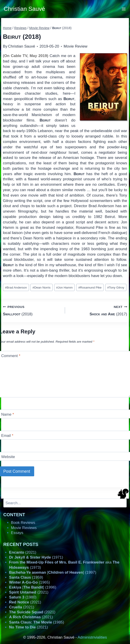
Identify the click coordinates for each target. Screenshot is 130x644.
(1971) (36, 557)
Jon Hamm (64, 288)
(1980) (23, 597)
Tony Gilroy (116, 288)
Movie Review (76, 46)
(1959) (26, 577)
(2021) (23, 552)
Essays (17, 533)
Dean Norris (42, 288)
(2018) (32, 310)
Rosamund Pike (90, 288)
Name (8, 414)
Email (7, 436)
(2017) (98, 310)
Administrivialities (92, 637)
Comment (11, 356)
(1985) (37, 622)
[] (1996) (33, 587)
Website (8, 457)
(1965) (29, 582)
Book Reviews (23, 523)
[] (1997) (53, 572)
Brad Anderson (16, 288)
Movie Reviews (24, 528)
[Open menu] (124, 9)
